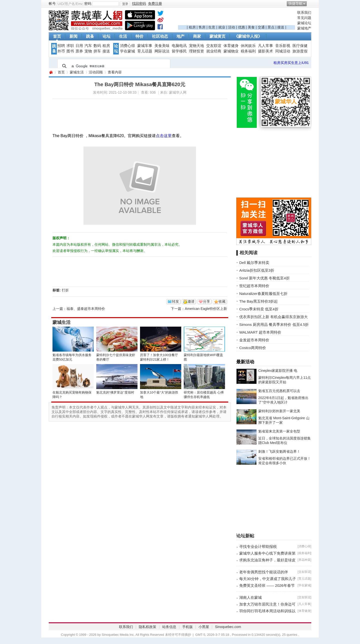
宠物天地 (196, 46)
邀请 (191, 301)
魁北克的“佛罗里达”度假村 (115, 392)
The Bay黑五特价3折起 (258, 301)
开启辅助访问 (310, 3)
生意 (212, 27)
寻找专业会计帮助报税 (258, 546)
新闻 (73, 36)
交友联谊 (214, 46)
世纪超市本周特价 (254, 286)
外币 (61, 51)
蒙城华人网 (51, 72)
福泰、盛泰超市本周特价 (86, 309)
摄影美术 (265, 51)
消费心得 (127, 46)
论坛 (106, 36)
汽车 (88, 46)
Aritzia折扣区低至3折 (257, 270)
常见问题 (304, 18)
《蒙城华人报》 (248, 36)
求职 (70, 46)
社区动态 (160, 36)
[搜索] (113, 66)
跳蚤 (90, 36)
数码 (97, 46)
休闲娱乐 (248, 46)
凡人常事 (265, 46)
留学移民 (179, 51)
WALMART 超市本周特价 (260, 332)
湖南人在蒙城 (250, 597)
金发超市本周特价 (254, 340)
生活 (123, 36)
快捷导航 (295, 3)
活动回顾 (96, 72)
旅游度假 (300, 51)
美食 (251, 27)
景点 (271, 27)
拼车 (97, 51)
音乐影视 (283, 46)
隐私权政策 (147, 627)
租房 (192, 27)
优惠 (241, 27)
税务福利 (248, 51)
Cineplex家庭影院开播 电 (278, 371)
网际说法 (162, 51)
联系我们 (304, 12)
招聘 (61, 46)
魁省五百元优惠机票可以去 (279, 391)
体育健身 (231, 46)
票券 (79, 51)
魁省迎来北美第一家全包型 (279, 431)
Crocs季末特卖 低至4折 (259, 309)
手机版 (187, 627)
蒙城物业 (231, 51)
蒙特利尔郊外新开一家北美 (279, 411)
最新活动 (245, 362)
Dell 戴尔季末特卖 (254, 263)
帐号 (52, 3)
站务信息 (169, 627)
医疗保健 (300, 46)
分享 (206, 301)
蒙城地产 (304, 28)
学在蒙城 (127, 51)
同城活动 (283, 51)
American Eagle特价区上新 (206, 309)
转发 (175, 301)
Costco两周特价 (253, 348)
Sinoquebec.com (228, 627)
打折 (65, 290)
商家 (197, 36)
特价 (139, 36)
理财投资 (196, 51)
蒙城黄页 (217, 36)
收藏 (222, 301)
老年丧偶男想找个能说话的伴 (264, 572)
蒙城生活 (77, 72)
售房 (202, 27)
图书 (70, 51)
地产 (180, 36)
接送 (281, 27)
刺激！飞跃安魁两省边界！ (279, 451)
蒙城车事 (145, 46)
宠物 (88, 51)
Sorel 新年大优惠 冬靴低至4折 (264, 278)
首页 (57, 36)
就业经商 (214, 51)
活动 (231, 27)
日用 (79, 46)
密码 (88, 3)
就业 (222, 27)
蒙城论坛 (304, 23)
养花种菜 (304, 560)
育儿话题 (145, 51)
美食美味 (162, 46)
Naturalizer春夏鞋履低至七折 (263, 294)
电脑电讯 (179, 46)
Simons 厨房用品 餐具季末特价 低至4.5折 (274, 324)
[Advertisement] (236, 18)
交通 (261, 27)
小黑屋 (204, 627)
